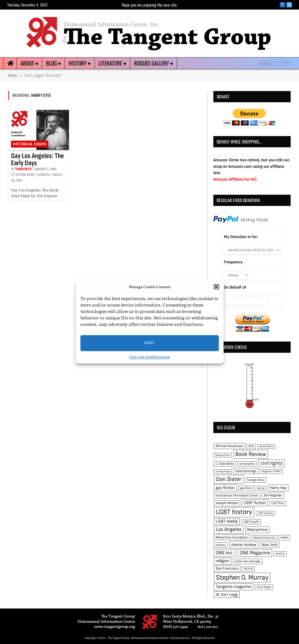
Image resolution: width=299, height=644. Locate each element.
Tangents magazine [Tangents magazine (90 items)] (233, 587)
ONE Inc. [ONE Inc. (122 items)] (225, 553)
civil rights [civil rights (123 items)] (271, 463)
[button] (216, 287)
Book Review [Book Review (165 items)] (251, 454)
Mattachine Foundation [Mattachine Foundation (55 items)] (232, 537)
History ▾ (80, 63)
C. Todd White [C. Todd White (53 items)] (225, 464)
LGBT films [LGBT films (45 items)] (278, 503)
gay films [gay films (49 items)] (246, 488)
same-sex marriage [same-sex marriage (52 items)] (248, 561)
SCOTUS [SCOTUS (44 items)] (248, 569)
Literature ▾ (112, 63)
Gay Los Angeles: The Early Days (37, 159)
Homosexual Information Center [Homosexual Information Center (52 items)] (237, 496)
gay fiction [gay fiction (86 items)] (225, 488)
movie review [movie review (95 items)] (244, 545)
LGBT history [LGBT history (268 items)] (234, 512)
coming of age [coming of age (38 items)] (223, 471)
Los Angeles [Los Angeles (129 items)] (229, 529)
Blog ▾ (53, 63)
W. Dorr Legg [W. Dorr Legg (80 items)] (227, 595)
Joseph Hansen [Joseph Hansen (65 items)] (227, 503)
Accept (150, 343)
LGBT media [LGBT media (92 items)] (227, 521)
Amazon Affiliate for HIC (235, 179)
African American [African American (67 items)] (229, 446)
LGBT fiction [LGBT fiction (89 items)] (255, 503)
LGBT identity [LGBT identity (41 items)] (265, 513)
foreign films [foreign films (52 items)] (255, 480)
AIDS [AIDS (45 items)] (251, 446)
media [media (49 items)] (284, 537)
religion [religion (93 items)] (223, 561)
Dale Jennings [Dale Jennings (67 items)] (246, 471)
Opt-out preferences (149, 357)
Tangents (23, 169)
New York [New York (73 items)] (270, 545)
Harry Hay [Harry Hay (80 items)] (278, 488)
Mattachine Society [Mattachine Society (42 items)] (264, 538)
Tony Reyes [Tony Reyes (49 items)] (264, 587)
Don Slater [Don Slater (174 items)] (229, 479)
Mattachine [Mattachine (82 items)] (257, 530)
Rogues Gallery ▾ (154, 63)
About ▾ (29, 63)
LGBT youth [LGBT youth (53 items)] (251, 522)
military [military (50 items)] (220, 545)
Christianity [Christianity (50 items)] (247, 464)
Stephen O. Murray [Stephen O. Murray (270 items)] (242, 578)
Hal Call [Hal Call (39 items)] (261, 488)
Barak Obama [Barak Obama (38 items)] (266, 446)
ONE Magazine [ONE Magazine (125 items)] (255, 553)
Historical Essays (30, 144)
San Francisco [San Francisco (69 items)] (227, 568)
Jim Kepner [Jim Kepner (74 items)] (273, 495)
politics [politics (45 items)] (280, 554)
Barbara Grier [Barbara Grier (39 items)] (223, 455)
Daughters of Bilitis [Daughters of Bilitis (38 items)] (271, 471)
